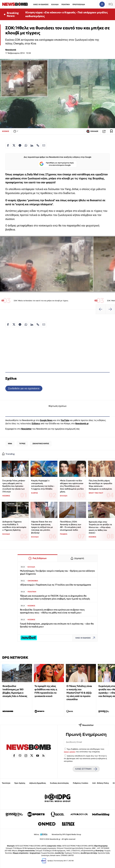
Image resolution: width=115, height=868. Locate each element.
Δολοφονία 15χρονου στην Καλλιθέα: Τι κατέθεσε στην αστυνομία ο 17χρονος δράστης (14, 526)
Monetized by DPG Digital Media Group (66, 834)
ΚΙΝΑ (10, 444)
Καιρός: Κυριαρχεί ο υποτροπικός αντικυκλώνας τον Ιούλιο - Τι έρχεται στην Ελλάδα (43, 485)
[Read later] (111, 131)
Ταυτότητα (6, 783)
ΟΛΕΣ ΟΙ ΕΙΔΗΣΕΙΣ (41, 4)
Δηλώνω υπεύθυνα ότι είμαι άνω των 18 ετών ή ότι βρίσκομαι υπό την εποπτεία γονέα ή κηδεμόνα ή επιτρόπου (85, 758)
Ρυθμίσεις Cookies (80, 783)
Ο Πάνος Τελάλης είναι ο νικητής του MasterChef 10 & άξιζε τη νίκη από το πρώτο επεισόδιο (79, 693)
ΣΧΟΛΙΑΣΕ (92, 131)
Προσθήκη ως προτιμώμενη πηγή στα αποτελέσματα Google (57, 164)
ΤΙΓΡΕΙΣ (22, 444)
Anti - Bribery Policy (100, 783)
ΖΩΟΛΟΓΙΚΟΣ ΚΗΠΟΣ (41, 444)
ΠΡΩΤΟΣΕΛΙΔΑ (79, 4)
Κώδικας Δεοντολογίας (59, 783)
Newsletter (26, 429)
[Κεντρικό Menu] (111, 4)
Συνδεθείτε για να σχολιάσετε (24, 388)
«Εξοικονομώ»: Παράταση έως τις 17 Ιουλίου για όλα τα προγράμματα (56, 585)
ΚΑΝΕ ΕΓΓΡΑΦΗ (86, 769)
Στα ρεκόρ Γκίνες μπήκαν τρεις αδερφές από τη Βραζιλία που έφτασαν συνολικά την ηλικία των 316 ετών (14, 486)
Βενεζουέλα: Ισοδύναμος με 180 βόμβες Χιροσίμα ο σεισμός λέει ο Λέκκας (15, 691)
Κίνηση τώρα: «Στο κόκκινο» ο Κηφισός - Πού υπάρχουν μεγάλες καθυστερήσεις (66, 14)
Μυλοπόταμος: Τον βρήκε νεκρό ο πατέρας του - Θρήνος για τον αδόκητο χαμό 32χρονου (57, 572)
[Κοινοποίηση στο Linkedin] (32, 145)
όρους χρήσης (70, 752)
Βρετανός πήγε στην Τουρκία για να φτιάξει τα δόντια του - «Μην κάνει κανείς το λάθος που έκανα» (100, 527)
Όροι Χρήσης (20, 783)
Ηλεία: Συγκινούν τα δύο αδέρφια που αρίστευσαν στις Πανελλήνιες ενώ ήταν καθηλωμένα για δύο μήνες (72, 486)
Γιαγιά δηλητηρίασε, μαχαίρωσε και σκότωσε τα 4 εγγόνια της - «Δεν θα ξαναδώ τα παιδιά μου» (57, 625)
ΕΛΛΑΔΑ (55, 4)
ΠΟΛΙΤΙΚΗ (66, 4)
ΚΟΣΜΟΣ (6, 131)
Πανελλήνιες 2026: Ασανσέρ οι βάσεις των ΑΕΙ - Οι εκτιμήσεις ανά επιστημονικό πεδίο (71, 526)
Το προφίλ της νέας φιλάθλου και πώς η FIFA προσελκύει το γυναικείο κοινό (46, 691)
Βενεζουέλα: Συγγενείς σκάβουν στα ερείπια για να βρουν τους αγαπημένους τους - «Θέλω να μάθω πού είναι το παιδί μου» (52, 611)
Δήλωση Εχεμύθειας (38, 783)
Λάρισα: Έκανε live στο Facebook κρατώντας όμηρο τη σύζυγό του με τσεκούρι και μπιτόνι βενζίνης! (42, 527)
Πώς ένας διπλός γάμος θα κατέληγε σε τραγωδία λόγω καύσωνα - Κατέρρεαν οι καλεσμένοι (100, 485)
